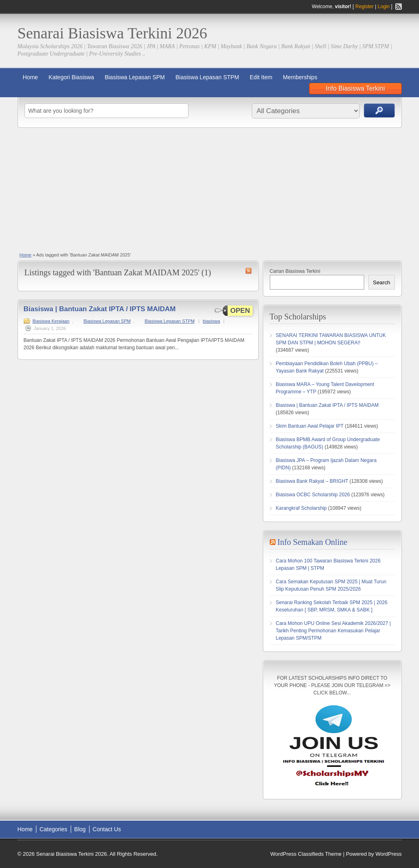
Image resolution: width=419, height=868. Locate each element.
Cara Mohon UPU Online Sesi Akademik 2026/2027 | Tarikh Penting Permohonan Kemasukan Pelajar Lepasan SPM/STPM (333, 631)
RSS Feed (399, 7)
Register (364, 7)
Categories (54, 829)
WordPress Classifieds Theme (306, 854)
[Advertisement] (209, 189)
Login (384, 7)
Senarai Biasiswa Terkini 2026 (112, 33)
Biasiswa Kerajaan (51, 321)
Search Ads (379, 110)
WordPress (388, 854)
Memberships (300, 77)
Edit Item (261, 77)
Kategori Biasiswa (71, 77)
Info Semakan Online (313, 542)
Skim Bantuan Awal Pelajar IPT (310, 426)
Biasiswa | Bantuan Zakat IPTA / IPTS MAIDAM (100, 309)
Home (30, 77)
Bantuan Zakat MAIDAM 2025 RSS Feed (249, 271)
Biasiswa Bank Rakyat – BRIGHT (312, 481)
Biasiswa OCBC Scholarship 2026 (313, 495)
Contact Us (107, 829)
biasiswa (211, 321)
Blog (80, 829)
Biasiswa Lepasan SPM (135, 77)
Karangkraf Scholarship (301, 508)
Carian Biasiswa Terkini (295, 271)
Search (381, 282)
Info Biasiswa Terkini (355, 88)
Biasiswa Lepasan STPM (207, 77)
